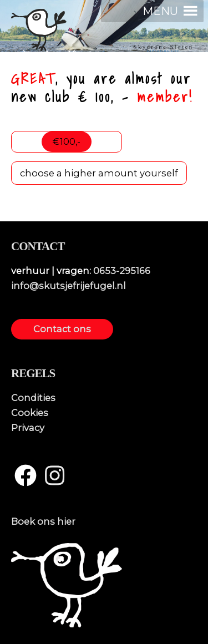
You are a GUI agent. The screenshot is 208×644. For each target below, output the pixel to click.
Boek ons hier (43, 521)
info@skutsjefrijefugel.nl (69, 286)
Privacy (28, 428)
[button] (160, 11)
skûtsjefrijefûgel (52, 56)
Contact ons (62, 329)
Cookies (30, 413)
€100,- (67, 141)
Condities (33, 398)
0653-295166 (122, 271)
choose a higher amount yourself (99, 173)
